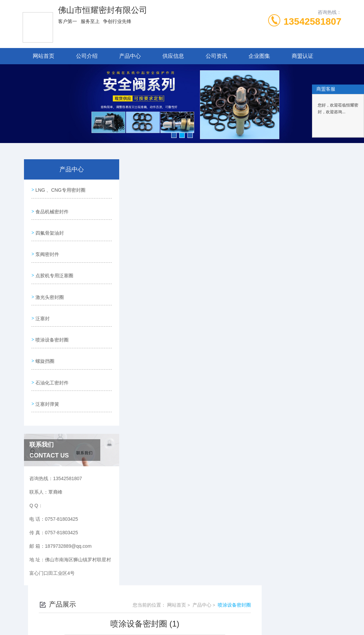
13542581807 (313, 21)
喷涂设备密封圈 (51, 324)
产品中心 (130, 56)
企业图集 (259, 56)
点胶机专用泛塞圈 (54, 266)
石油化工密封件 (51, 362)
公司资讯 (216, 56)
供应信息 (173, 56)
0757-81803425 (123, 603)
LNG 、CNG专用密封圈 (60, 189)
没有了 (150, 353)
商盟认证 (303, 56)
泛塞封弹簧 (47, 382)
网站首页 (44, 56)
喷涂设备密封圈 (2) (163, 341)
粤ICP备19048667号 (227, 613)
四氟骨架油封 (49, 228)
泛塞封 (42, 305)
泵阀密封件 (47, 247)
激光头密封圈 (49, 285)
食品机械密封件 (51, 208)
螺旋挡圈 (44, 343)
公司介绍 (87, 56)
